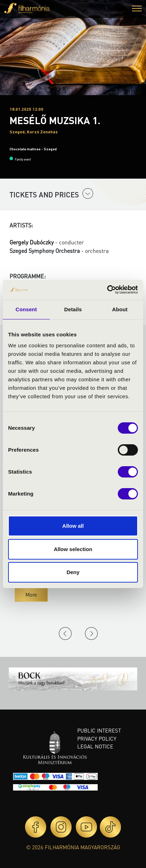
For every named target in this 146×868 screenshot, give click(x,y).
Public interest (99, 730)
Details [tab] (73, 309)
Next (91, 633)
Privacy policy (97, 739)
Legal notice (95, 746)
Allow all (73, 526)
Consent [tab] (26, 309)
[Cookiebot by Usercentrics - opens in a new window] (107, 290)
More (31, 595)
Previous (65, 633)
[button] (137, 9)
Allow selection (73, 549)
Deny (73, 572)
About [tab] (120, 309)
